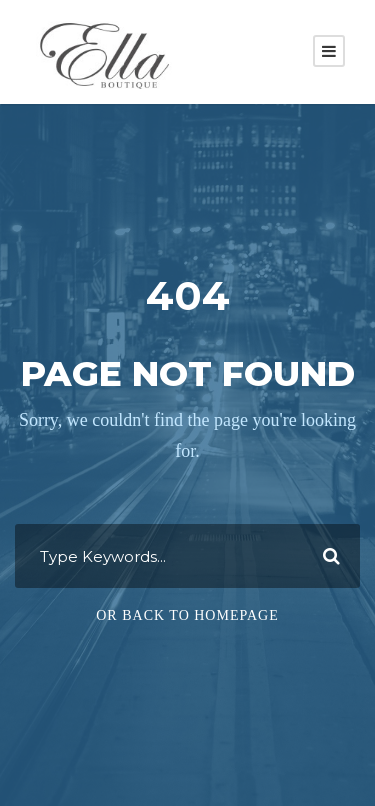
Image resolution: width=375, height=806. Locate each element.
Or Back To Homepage (187, 615)
